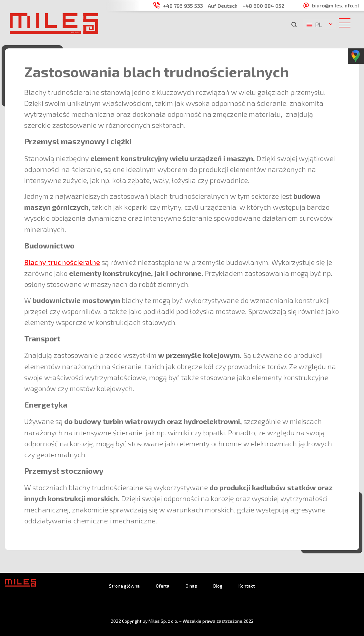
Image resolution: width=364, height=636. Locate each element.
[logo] (54, 32)
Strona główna (124, 586)
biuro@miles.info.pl (336, 5)
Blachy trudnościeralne (62, 262)
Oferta (163, 586)
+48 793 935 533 (183, 6)
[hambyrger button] (347, 24)
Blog (218, 586)
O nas (191, 586)
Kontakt (247, 586)
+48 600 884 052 (263, 6)
